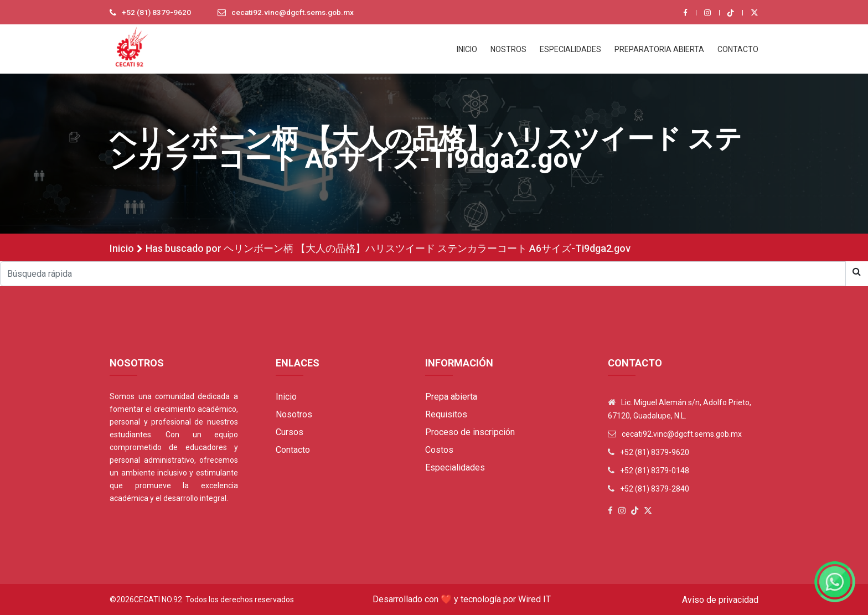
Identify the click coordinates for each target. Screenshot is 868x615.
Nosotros (294, 414)
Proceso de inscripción (470, 432)
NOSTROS (508, 49)
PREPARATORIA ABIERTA (659, 49)
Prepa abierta (451, 397)
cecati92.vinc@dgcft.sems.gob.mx (296, 13)
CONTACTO (738, 49)
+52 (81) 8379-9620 (157, 13)
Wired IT (534, 599)
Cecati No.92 (158, 600)
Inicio (122, 248)
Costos (439, 450)
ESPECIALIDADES (570, 49)
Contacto (293, 450)
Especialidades (455, 467)
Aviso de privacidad (720, 600)
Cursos (290, 432)
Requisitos (446, 414)
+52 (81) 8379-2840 (655, 489)
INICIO (467, 49)
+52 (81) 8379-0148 (655, 471)
